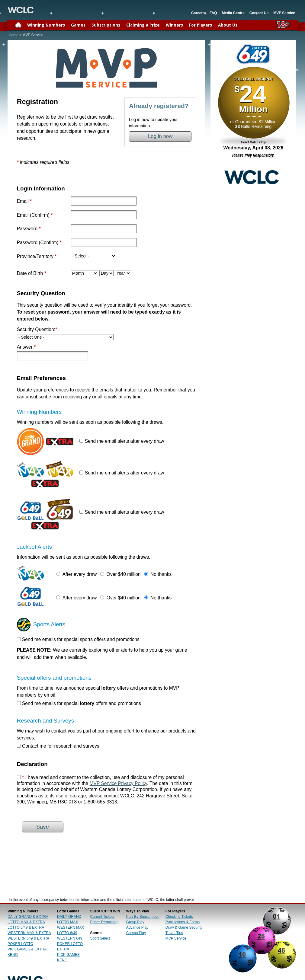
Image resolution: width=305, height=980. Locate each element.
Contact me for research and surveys (61, 746)
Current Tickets (102, 917)
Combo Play (136, 933)
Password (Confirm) (38, 243)
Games (78, 25)
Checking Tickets (179, 917)
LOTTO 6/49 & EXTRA (26, 927)
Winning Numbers (46, 25)
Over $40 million (124, 574)
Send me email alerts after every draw (125, 441)
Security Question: (37, 329)
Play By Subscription (143, 917)
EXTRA (63, 949)
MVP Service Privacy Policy (118, 783)
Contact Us (259, 13)
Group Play (135, 922)
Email (23, 201)
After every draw (80, 574)
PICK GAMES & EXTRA (27, 949)
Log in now (160, 136)
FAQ (213, 13)
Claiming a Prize (143, 25)
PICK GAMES (68, 955)
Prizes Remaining (104, 922)
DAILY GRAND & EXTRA (28, 917)
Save (42, 827)
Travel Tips (174, 933)
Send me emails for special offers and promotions (82, 703)
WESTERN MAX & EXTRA (29, 933)
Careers (198, 13)
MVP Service (284, 13)
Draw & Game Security (184, 927)
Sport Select (100, 938)
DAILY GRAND (69, 917)
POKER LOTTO (20, 944)
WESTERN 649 (70, 938)
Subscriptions (106, 25)
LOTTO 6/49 (67, 933)
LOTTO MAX (67, 922)
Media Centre (233, 13)
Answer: (26, 347)
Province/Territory (35, 256)
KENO (13, 955)
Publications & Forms (183, 922)
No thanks (161, 574)
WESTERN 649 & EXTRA (28, 938)
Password (27, 229)
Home (14, 35)
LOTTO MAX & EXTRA (26, 922)
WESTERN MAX (71, 927)
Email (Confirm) (33, 215)
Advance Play (137, 927)
